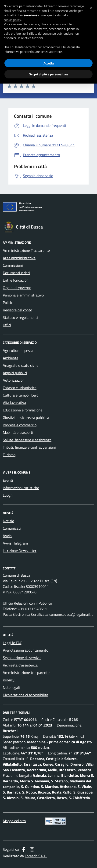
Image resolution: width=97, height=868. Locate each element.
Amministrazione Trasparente (26, 250)
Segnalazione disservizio (22, 658)
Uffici (7, 325)
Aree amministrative (19, 258)
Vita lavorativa (14, 403)
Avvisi (8, 536)
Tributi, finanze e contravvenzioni (29, 447)
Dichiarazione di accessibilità (25, 695)
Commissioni (13, 265)
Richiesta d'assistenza (20, 665)
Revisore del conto (17, 310)
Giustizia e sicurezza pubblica (26, 417)
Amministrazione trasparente (26, 673)
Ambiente (11, 358)
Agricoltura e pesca (18, 350)
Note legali (11, 687)
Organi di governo (17, 288)
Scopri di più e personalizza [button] (48, 74)
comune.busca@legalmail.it (71, 614)
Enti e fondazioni (16, 280)
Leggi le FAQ (13, 643)
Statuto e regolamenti (20, 317)
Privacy (9, 680)
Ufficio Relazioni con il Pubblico (27, 603)
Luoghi (8, 495)
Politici (8, 303)
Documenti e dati (16, 273)
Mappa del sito (14, 821)
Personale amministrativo (23, 295)
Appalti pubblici (15, 373)
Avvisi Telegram (15, 543)
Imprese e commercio (20, 425)
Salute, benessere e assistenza (27, 440)
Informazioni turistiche (21, 488)
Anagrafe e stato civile (21, 365)
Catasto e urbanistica (20, 388)
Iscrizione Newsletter (20, 551)
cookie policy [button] (12, 20)
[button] (91, 7)
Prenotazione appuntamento (25, 650)
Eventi (8, 480)
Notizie (8, 521)
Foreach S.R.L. (36, 856)
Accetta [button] (49, 63)
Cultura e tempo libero (21, 395)
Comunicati (12, 528)
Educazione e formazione (23, 410)
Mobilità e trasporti (18, 432)
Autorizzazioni (14, 380)
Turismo (9, 455)
